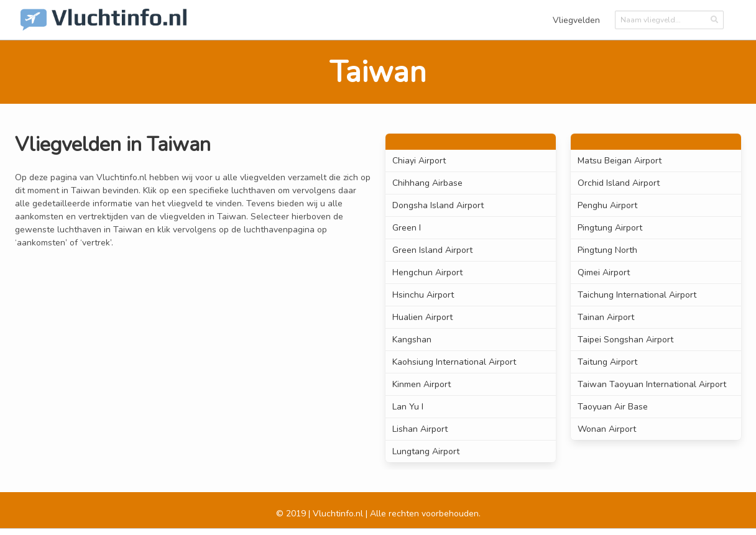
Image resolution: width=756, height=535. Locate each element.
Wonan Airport (607, 429)
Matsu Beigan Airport (620, 161)
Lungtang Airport (426, 451)
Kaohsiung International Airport (454, 362)
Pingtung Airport (610, 228)
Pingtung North (607, 250)
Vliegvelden (576, 20)
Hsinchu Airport (423, 295)
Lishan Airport (420, 429)
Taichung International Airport (637, 295)
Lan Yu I (408, 407)
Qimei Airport (604, 272)
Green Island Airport (432, 250)
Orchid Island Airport (619, 183)
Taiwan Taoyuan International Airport (652, 384)
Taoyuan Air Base (613, 407)
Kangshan (412, 340)
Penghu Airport (607, 205)
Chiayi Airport (419, 161)
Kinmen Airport (422, 384)
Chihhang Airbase (427, 183)
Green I (407, 228)
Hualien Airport (422, 317)
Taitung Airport (607, 362)
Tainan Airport (606, 317)
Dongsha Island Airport (438, 205)
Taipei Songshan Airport (625, 340)
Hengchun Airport (427, 272)
